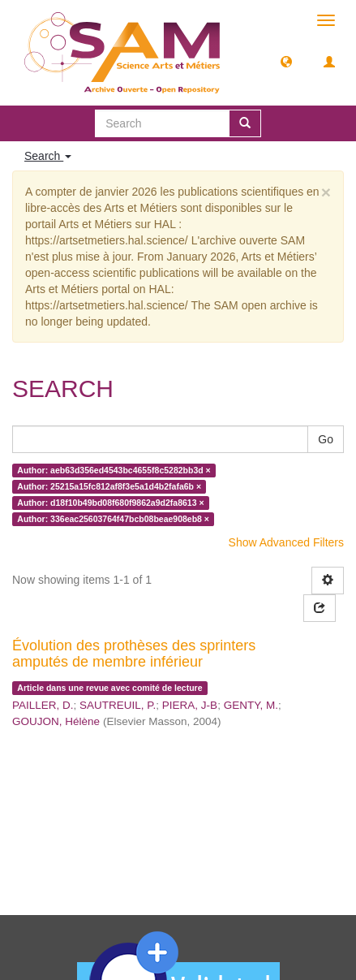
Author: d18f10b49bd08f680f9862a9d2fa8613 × (110, 503)
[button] (286, 61)
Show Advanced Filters (286, 542)
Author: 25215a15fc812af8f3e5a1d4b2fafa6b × (109, 486)
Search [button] (48, 156)
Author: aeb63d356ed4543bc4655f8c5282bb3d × (114, 470)
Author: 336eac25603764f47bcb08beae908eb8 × (113, 519)
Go (326, 439)
